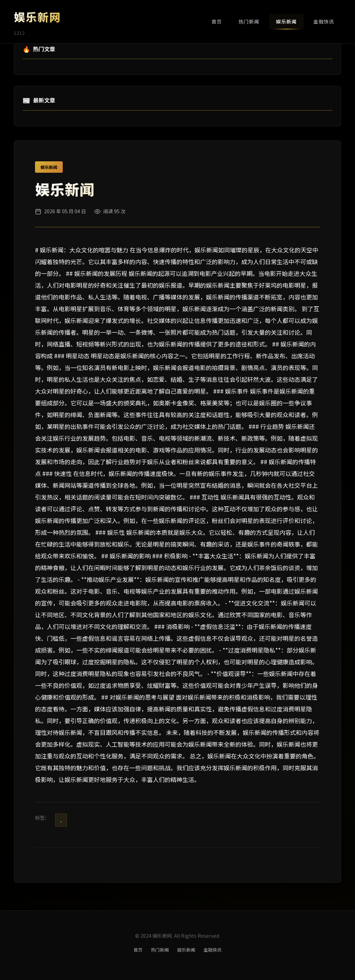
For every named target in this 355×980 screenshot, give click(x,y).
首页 (217, 21)
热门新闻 (249, 21)
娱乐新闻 (286, 21)
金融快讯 (324, 21)
